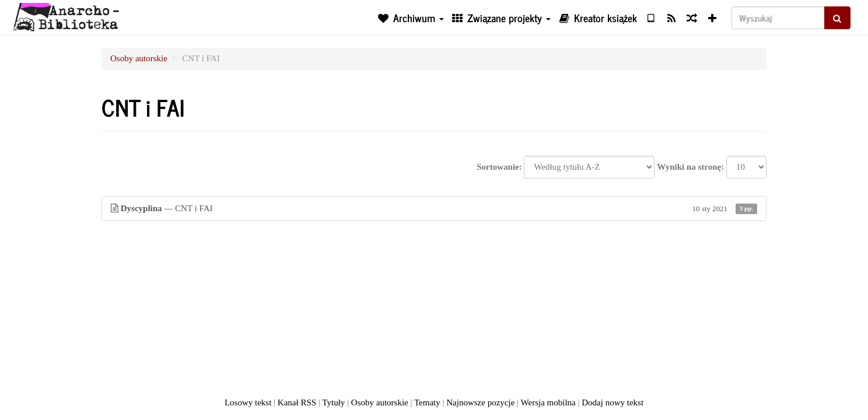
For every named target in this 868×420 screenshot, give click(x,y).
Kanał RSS (297, 402)
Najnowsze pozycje (480, 402)
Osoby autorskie (139, 58)
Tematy (427, 402)
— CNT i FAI (434, 209)
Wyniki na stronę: (690, 167)
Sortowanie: (499, 167)
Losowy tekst (248, 402)
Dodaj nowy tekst (612, 402)
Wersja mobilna (548, 402)
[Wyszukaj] (778, 18)
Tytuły (333, 402)
